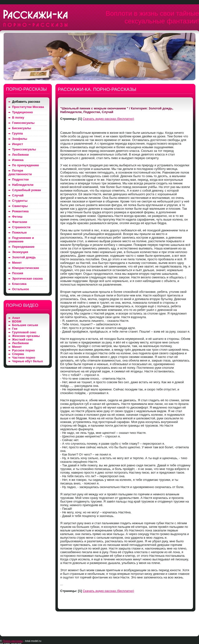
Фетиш (17, 217)
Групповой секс (24, 332)
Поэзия (18, 273)
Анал (16, 318)
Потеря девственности (20, 172)
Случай (18, 195)
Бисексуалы (22, 128)
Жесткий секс (23, 339)
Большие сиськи (25, 325)
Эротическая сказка (27, 278)
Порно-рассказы (13, 641)
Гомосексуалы (23, 123)
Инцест (18, 144)
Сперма (18, 354)
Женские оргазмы (26, 336)
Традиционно (22, 112)
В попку (18, 117)
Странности (21, 227)
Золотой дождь (24, 257)
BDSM (17, 321)
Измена (18, 160)
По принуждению (26, 165)
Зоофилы (20, 139)
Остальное (20, 289)
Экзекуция (20, 252)
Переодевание (23, 247)
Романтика (20, 211)
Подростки (20, 179)
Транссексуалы (24, 149)
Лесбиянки (20, 155)
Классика (19, 284)
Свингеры (20, 206)
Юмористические (26, 268)
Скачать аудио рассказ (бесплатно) (108, 119)
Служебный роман (27, 190)
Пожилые (19, 232)
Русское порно (23, 350)
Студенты (20, 201)
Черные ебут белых (27, 361)
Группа (17, 133)
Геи (15, 329)
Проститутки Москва (28, 107)
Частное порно (24, 358)
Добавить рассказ (26, 102)
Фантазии (20, 222)
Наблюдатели (23, 185)
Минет (17, 263)
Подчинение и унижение (21, 240)
